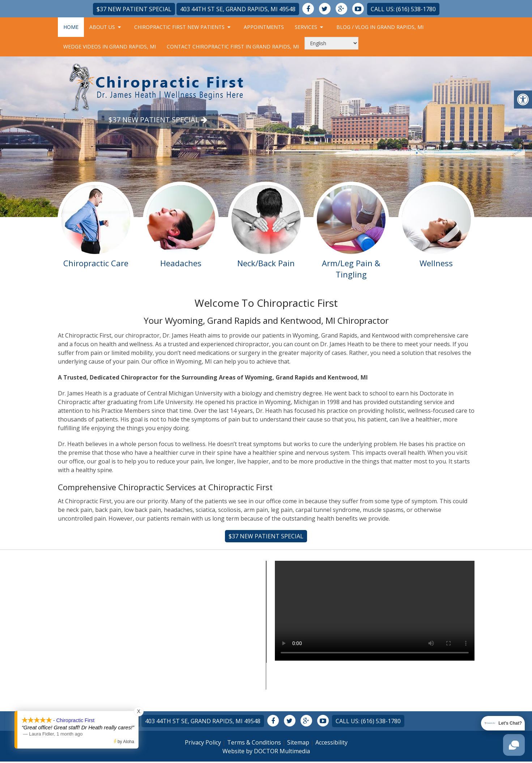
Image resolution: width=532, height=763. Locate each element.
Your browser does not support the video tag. (375, 611)
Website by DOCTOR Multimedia (266, 751)
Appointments (264, 27)
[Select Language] (331, 43)
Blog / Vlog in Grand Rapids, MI (380, 27)
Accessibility (331, 742)
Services (306, 27)
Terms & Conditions (254, 742)
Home (71, 27)
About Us (102, 27)
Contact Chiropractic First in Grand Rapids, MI (233, 46)
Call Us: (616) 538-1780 (403, 9)
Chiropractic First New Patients (179, 27)
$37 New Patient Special (134, 9)
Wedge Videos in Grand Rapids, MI (110, 46)
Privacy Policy (203, 742)
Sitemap (298, 742)
